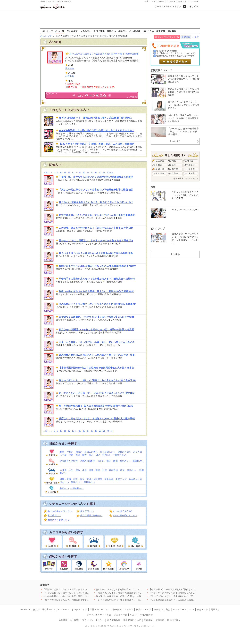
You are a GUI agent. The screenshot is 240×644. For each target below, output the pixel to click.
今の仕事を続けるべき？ (125, 515)
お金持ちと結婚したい (59, 520)
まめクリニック (79, 610)
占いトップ (48, 31)
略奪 (85, 455)
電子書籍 (215, 610)
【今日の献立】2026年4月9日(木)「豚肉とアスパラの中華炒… (180, 589)
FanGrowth (63, 610)
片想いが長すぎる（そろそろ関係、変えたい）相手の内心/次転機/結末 (96, 291)
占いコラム (149, 31)
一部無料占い (120, 455)
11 (65, 172)
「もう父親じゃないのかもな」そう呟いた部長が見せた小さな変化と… (78, 593)
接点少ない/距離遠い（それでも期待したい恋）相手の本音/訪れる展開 (96, 329)
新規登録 (186, 37)
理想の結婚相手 (88, 461)
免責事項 (148, 620)
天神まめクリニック (100, 610)
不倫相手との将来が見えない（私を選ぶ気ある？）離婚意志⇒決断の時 (97, 279)
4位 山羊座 (159, 173)
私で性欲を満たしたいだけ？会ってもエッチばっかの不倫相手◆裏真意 (97, 215)
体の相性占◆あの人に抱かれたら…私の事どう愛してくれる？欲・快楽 (97, 355)
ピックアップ (158, 229)
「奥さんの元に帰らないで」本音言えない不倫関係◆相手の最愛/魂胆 (96, 190)
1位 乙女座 (159, 161)
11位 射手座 (189, 169)
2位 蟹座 (158, 165)
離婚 (115, 461)
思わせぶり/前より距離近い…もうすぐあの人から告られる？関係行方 (96, 240)
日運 (104, 470)
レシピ (162, 1)
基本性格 (113, 470)
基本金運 (109, 479)
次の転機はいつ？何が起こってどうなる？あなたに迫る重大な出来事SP (97, 304)
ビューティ (171, 1)
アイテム (129, 610)
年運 (85, 470)
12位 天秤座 (189, 173)
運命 (78, 470)
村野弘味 (70, 76)
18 (92, 172)
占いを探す (72, 31)
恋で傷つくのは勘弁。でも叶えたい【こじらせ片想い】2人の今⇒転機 (96, 317)
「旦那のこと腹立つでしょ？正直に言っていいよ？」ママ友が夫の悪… (78, 589)
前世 (122, 470)
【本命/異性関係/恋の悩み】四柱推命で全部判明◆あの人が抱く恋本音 (96, 368)
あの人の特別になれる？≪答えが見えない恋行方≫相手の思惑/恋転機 (104, 54)
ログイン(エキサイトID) (167, 37)
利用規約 (75, 620)
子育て (148, 1)
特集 (153, 187)
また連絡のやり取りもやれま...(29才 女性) (176, 53)
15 (80, 172)
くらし (155, 1)
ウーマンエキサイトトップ (168, 6)
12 (69, 172)
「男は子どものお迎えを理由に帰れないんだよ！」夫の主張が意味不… (184, 593)
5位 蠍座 (172, 161)
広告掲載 (160, 620)
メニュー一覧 (193, 1)
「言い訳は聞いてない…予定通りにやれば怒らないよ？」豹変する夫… (184, 596)
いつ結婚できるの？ (123, 511)
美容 (168, 610)
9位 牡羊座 (188, 161)
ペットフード (180, 610)
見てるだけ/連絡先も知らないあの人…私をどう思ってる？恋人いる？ (96, 202)
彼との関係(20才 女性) (167, 51)
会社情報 (63, 620)
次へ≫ (110, 172)
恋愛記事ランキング (161, 70)
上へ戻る (175, 254)
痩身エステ (203, 610)
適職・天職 (66, 479)
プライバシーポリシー (93, 620)
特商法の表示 (174, 620)
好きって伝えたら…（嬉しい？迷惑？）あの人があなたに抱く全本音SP (97, 380)
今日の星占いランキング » (186, 179)
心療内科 (117, 610)
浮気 (71, 455)
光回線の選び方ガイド (44, 610)
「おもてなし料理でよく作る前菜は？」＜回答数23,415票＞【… (128, 600)
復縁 (78, 455)
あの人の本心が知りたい (60, 511)
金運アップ (121, 479)
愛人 (91, 455)
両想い (79, 452)
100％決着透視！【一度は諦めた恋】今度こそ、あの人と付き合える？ (97, 130)
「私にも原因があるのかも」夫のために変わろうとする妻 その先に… (184, 600)
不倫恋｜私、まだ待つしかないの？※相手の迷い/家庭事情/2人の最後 (96, 177)
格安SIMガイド (144, 610)
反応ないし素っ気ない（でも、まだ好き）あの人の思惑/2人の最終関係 (97, 419)
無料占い (123, 31)
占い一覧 (60, 31)
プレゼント (182, 1)
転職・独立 (79, 479)
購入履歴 (172, 31)
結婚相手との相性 (69, 461)
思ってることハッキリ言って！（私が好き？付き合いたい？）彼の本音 (97, 393)
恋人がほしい (87, 511)
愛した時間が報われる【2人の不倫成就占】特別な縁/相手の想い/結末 (96, 406)
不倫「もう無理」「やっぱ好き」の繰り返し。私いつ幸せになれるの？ (97, 342)
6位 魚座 (172, 165)
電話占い (111, 31)
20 (100, 172)
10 (61, 172)
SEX (98, 455)
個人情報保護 (114, 620)
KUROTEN (25, 610)
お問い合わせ (146, 615)
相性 (62, 452)
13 (73, 172)
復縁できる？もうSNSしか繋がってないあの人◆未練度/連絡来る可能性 (97, 266)
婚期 (109, 461)
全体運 (63, 470)
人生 (71, 470)
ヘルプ (195, 37)
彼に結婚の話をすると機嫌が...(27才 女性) (176, 56)
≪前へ (47, 172)
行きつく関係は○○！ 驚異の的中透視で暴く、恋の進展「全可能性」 (96, 118)
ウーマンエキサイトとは (99, 615)
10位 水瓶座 (189, 165)
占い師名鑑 (135, 31)
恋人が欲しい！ (108, 452)
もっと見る (175, 141)
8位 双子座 (173, 173)
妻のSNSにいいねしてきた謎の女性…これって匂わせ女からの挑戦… (130, 589)
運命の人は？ (124, 452)
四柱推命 (70, 68)
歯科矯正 (158, 610)
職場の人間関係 (94, 479)
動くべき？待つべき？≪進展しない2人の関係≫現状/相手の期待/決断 (96, 253)
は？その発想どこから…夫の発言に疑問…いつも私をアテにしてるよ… (78, 596)
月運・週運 (95, 470)
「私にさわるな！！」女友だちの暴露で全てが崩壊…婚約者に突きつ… (131, 593)
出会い (101, 461)
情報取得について (132, 620)
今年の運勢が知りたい (91, 515)
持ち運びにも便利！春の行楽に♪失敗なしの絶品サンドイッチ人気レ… (131, 596)
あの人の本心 (91, 452)
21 (104, 172)
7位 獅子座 (173, 169)
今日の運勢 (99, 31)
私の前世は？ (54, 515)
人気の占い (86, 31)
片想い (70, 452)
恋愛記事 (161, 31)
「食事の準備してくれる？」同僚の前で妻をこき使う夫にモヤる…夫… (78, 600)
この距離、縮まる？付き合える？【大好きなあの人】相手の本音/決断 (96, 228)
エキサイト (193, 6)
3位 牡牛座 (159, 169)
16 (84, 172)
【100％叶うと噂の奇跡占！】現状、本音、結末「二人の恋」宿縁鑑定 (97, 144)
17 (88, 172)
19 (96, 172)
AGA (192, 610)
